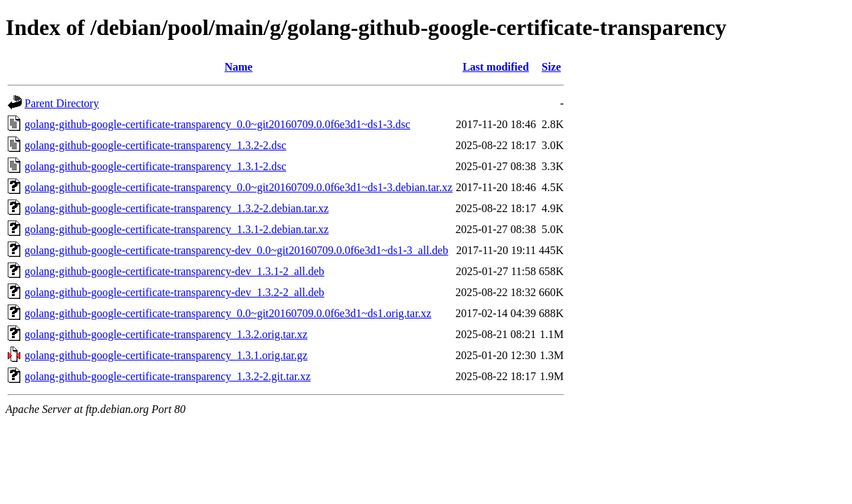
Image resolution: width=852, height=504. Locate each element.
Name (238, 67)
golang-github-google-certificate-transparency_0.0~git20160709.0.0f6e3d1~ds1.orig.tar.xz (228, 313)
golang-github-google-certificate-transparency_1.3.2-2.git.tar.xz (167, 376)
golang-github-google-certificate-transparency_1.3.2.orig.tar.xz (166, 334)
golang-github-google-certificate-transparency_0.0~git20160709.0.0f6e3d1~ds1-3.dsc (218, 124)
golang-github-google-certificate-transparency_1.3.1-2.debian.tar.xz (177, 229)
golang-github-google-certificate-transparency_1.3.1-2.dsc (156, 166)
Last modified (496, 67)
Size (551, 67)
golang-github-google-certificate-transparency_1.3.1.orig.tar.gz (166, 355)
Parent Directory (62, 103)
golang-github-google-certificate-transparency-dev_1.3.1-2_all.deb (174, 271)
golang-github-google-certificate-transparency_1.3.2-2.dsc (156, 145)
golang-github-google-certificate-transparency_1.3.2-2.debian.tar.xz (177, 208)
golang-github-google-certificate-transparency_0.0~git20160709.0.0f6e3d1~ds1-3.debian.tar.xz (239, 187)
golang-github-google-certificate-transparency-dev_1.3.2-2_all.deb (174, 292)
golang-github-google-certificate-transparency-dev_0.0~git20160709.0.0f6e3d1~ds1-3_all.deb (236, 250)
